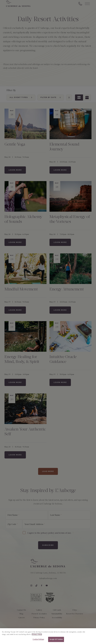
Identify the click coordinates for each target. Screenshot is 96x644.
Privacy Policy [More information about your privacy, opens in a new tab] (37, 634)
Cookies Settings (38, 640)
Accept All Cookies (56, 640)
